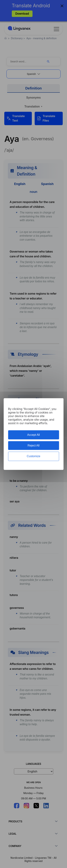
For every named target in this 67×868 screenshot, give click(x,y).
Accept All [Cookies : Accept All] (33, 435)
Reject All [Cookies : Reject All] (33, 445)
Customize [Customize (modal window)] (34, 456)
